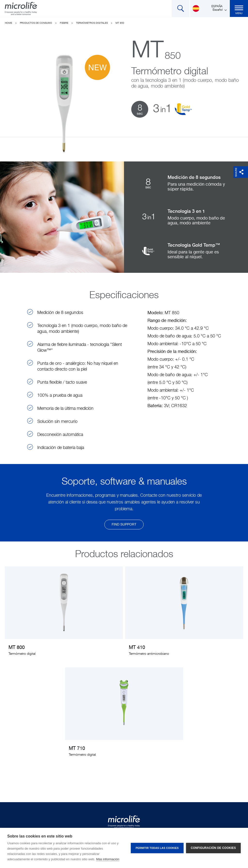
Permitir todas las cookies (157, 848)
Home (8, 23)
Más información (108, 859)
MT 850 (120, 23)
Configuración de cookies (213, 848)
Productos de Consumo (36, 23)
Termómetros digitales (92, 23)
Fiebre (64, 23)
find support (124, 525)
